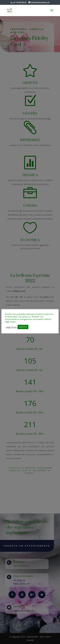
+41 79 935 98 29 (19, 2)
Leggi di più (11, 327)
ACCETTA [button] (23, 327)
